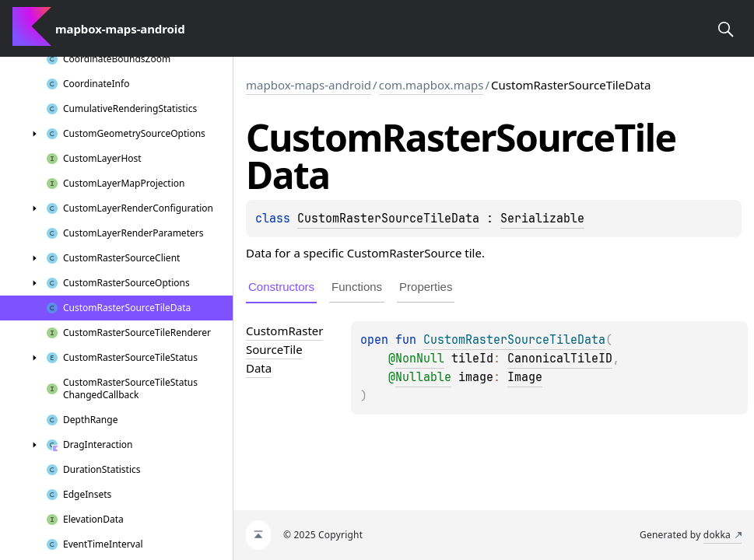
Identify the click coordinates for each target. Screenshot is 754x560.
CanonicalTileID (560, 359)
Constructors (281, 287)
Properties (426, 287)
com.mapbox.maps (431, 85)
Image (525, 377)
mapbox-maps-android (309, 85)
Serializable (542, 219)
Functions (357, 287)
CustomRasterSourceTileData (388, 219)
